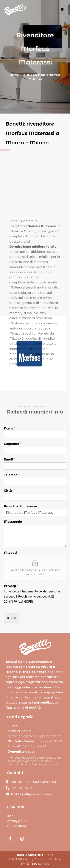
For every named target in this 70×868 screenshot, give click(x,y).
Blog (10, 816)
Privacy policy (17, 821)
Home (14, 75)
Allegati (10, 553)
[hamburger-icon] (62, 9)
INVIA (11, 618)
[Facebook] (10, 841)
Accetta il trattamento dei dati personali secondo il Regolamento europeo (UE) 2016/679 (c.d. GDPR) (33, 596)
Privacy (11, 586)
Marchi (25, 75)
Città (9, 491)
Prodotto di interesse (21, 506)
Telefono (12, 475)
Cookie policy (17, 826)
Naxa (46, 864)
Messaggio (13, 522)
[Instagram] (22, 841)
